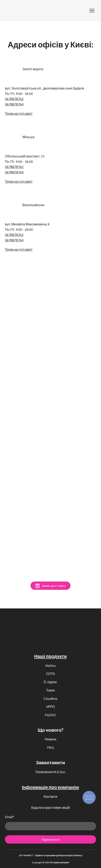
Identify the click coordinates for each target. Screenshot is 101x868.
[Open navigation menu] (92, 11)
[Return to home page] (11, 11)
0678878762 (14, 99)
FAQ (50, 747)
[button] (50, 586)
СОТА (50, 674)
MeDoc (51, 666)
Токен (50, 690)
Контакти (51, 796)
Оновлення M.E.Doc (50, 772)
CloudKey (50, 698)
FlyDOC (51, 715)
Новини (50, 739)
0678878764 (14, 104)
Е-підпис (50, 682)
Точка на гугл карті (19, 113)
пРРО (50, 707)
